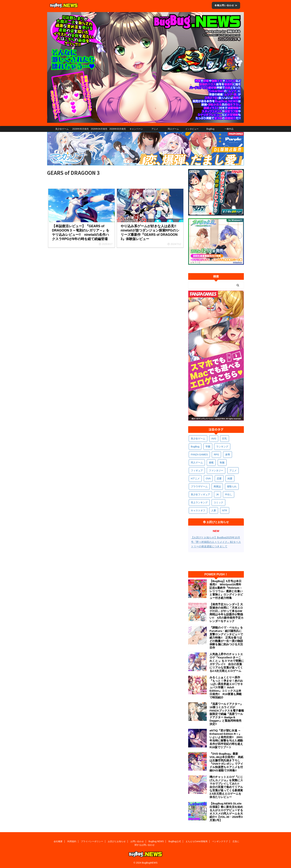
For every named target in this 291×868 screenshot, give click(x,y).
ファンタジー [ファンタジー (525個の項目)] (216, 471)
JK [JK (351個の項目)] (217, 494)
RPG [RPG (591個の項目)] (216, 455)
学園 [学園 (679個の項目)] (208, 447)
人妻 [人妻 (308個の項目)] (214, 510)
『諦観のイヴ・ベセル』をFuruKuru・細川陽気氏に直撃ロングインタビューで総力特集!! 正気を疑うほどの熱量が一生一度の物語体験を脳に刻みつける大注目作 (226, 638)
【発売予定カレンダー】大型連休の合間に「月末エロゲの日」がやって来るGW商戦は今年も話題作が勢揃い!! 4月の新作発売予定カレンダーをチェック (227, 613)
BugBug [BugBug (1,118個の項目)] (195, 447)
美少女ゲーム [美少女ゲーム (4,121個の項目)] (198, 439)
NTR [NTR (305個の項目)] (225, 510)
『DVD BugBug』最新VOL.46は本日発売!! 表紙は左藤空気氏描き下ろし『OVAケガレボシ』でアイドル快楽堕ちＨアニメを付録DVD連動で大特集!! (226, 762)
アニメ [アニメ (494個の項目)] (233, 471)
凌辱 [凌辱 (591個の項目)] (228, 455)
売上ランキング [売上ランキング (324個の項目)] (199, 502)
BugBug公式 (175, 841)
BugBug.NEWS (156, 841)
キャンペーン (136, 129)
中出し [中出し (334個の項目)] (229, 494)
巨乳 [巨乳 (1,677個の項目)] (225, 439)
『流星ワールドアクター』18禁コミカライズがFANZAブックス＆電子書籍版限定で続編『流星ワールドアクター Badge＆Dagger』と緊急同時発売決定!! (227, 714)
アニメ (155, 129)
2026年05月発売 (80, 129)
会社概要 (58, 841)
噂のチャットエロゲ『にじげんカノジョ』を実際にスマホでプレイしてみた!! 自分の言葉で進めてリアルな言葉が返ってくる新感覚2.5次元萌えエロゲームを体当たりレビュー (226, 787)
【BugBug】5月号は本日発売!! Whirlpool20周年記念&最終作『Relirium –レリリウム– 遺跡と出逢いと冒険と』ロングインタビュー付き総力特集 (226, 589)
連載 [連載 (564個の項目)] (211, 463)
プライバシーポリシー (92, 841)
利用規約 (72, 841)
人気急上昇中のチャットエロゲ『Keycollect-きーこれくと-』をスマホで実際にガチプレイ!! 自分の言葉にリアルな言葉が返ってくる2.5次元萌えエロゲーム (227, 662)
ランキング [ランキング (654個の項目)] (222, 447)
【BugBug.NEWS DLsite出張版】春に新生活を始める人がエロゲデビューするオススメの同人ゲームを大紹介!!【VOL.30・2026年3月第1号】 (226, 812)
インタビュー (192, 129)
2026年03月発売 (117, 129)
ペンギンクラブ (220, 841)
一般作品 (229, 129)
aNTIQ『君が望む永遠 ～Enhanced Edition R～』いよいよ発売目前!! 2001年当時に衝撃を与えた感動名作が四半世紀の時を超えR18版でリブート (226, 739)
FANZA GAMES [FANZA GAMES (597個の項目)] (199, 455)
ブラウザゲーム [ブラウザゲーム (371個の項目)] (199, 486)
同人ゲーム (173, 129)
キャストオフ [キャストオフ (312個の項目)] (198, 510)
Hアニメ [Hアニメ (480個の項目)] (195, 478)
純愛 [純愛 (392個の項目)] (230, 478)
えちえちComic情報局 (197, 841)
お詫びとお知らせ (117, 841)
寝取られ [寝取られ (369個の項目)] (232, 486)
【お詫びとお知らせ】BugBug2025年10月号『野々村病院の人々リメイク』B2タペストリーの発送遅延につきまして (216, 542)
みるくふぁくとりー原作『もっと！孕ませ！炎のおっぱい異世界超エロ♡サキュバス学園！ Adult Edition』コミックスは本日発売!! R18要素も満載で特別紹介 (226, 687)
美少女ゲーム (62, 129)
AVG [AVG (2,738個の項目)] (214, 439)
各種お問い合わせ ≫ (226, 5)
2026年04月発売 (99, 129)
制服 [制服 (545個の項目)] (222, 463)
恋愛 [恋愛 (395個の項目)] (219, 478)
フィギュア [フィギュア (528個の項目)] (197, 471)
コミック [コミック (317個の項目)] (218, 502)
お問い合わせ (137, 841)
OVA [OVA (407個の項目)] (208, 478)
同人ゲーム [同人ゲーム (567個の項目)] (197, 463)
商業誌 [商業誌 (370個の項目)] (217, 486)
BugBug (210, 129)
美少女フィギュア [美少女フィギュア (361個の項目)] (200, 494)
